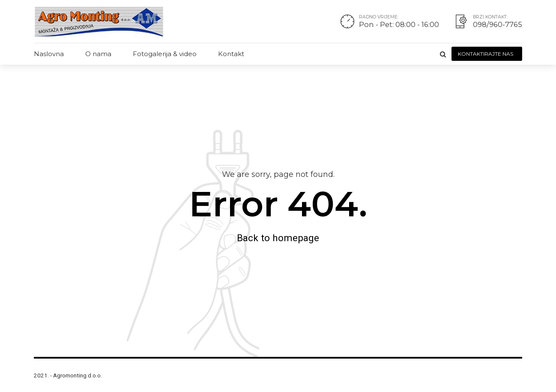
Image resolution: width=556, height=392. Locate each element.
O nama (98, 54)
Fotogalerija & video (165, 54)
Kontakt (231, 54)
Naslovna (49, 54)
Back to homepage (278, 238)
